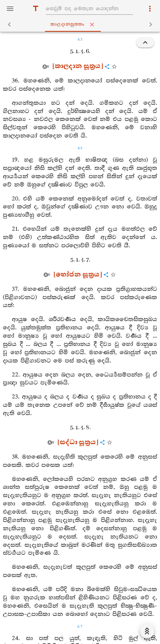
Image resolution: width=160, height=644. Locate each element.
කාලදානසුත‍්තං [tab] (82, 24)
